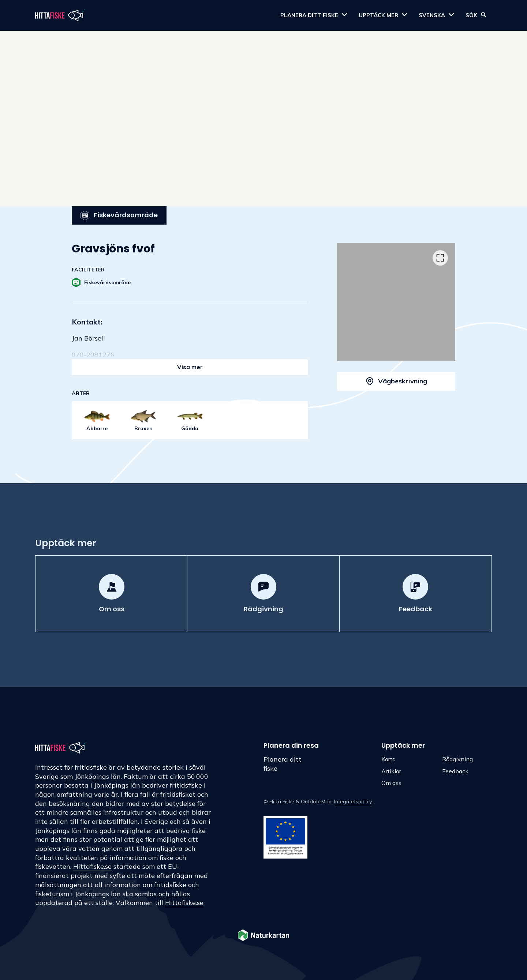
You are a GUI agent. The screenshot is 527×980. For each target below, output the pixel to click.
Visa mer (190, 367)
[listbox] (396, 302)
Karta (388, 759)
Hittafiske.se (92, 866)
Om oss (391, 783)
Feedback (455, 771)
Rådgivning (457, 759)
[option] (396, 302)
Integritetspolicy (353, 801)
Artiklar (391, 771)
